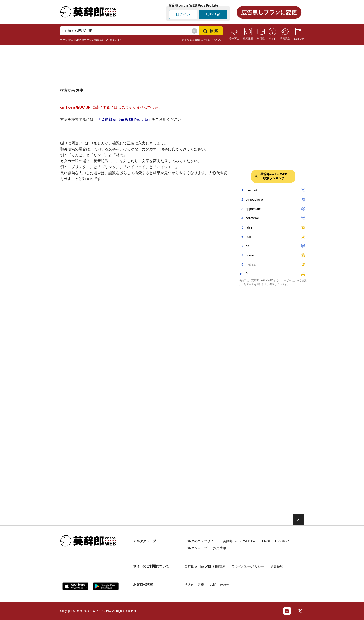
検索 (211, 31)
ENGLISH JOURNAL (281, 541)
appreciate (253, 209)
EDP (78, 40)
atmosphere (254, 200)
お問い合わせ (221, 584)
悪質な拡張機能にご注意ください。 (202, 40)
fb (247, 274)
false (249, 227)
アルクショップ (196, 548)
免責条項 (280, 566)
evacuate (252, 190)
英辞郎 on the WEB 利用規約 (205, 566)
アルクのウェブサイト (201, 541)
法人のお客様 (194, 584)
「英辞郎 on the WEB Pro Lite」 (125, 120)
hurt (248, 237)
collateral (252, 218)
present (251, 255)
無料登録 (213, 14)
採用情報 (221, 548)
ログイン (183, 14)
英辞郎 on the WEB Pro (241, 541)
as (247, 246)
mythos (251, 265)
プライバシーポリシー (250, 566)
